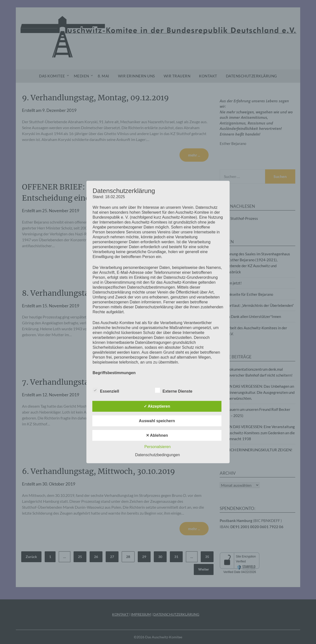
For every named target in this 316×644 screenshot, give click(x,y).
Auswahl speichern (157, 421)
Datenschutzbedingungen (157, 455)
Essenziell (106, 390)
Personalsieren (158, 447)
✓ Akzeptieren (157, 406)
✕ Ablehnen (157, 435)
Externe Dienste (174, 390)
